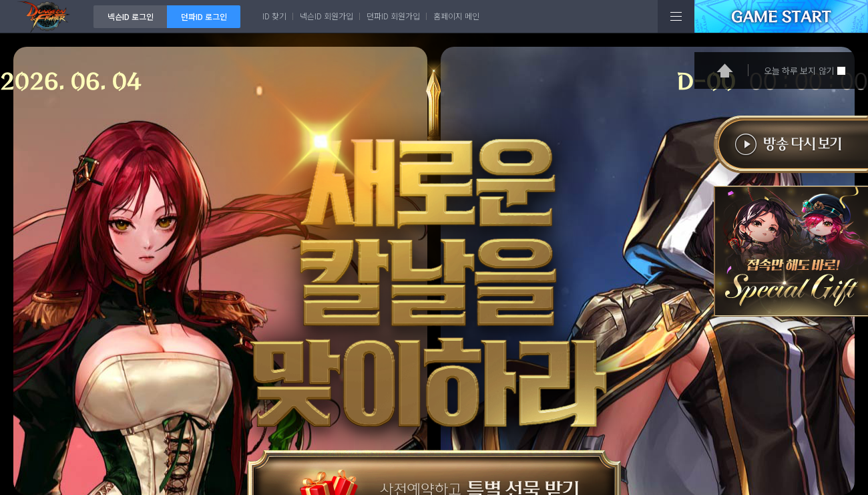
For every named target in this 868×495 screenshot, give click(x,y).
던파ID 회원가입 (393, 16)
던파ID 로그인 (204, 16)
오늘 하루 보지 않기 (799, 70)
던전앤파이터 (47, 16)
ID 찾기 (274, 16)
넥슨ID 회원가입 (327, 16)
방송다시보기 (787, 151)
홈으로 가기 (725, 70)
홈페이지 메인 (456, 16)
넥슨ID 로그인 (131, 16)
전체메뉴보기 (676, 16)
